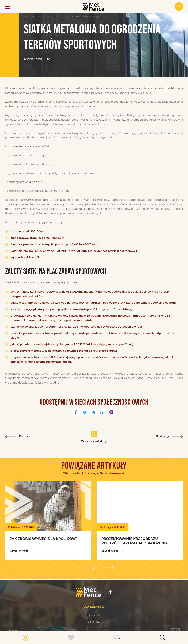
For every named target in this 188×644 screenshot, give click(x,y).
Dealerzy (94, 615)
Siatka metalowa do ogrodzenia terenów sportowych (71, 17)
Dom (27, 17)
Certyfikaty (94, 622)
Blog (35, 17)
